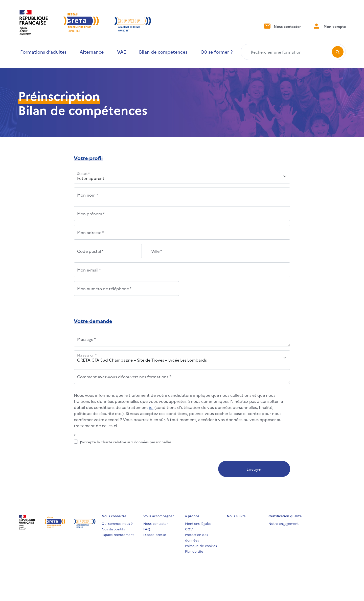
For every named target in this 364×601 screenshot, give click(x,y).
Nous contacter (282, 26)
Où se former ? (217, 52)
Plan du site (194, 551)
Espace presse (155, 534)
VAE (121, 52)
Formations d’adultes (43, 52)
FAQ (147, 529)
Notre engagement (283, 523)
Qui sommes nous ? (117, 523)
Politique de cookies (201, 546)
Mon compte (329, 26)
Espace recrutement (118, 534)
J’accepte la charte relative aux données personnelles (126, 442)
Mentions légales (198, 523)
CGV (189, 529)
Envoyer (254, 469)
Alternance (92, 52)
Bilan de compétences (163, 52)
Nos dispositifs (113, 529)
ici (151, 407)
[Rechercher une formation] (287, 52)
